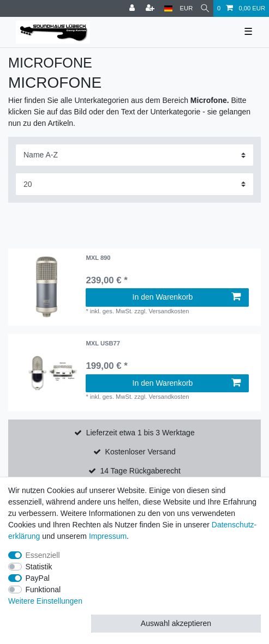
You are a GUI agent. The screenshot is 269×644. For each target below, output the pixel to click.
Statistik (39, 567)
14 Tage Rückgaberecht (140, 471)
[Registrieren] (151, 8)
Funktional (43, 590)
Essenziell (43, 555)
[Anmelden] (133, 8)
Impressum (108, 536)
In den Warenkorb (187, 297)
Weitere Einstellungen (45, 601)
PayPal (38, 578)
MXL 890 (98, 258)
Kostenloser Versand (141, 452)
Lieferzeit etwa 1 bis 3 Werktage (141, 433)
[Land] (168, 8)
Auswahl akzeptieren (176, 623)
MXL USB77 (103, 343)
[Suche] (205, 8)
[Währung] (187, 8)
